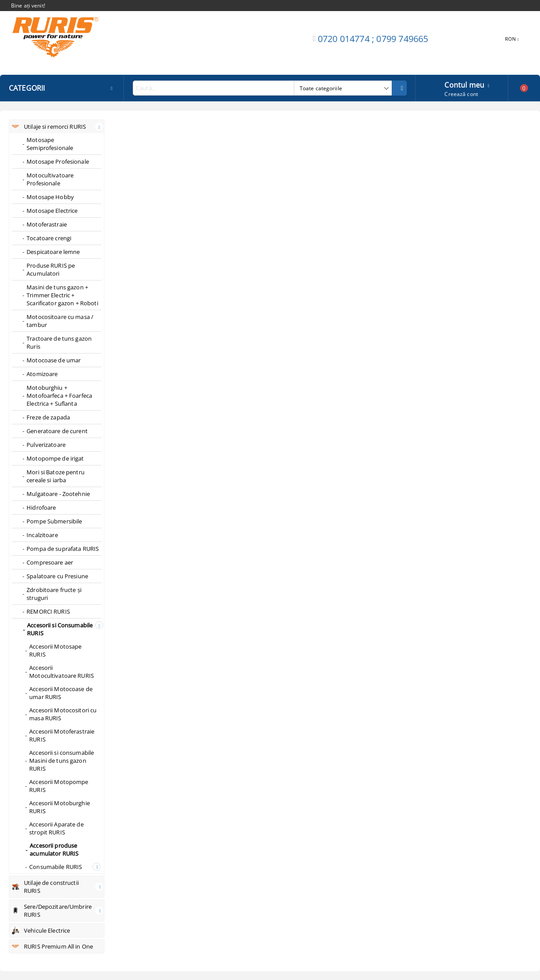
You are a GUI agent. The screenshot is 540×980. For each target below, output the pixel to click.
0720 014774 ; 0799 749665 (373, 39)
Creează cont (461, 94)
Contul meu (464, 84)
